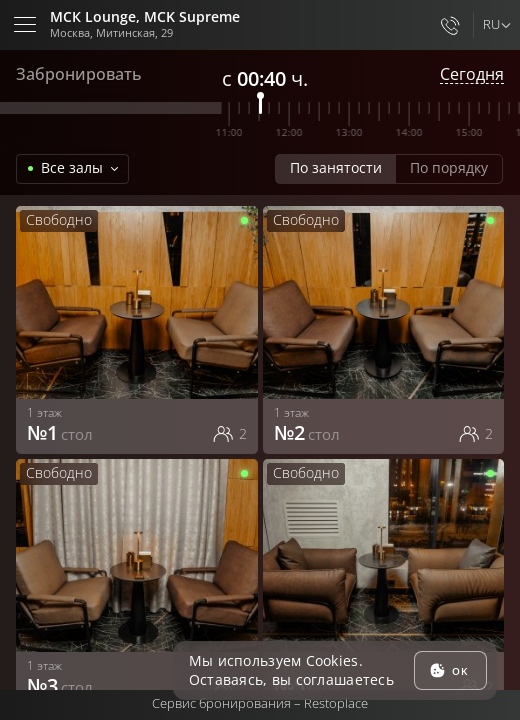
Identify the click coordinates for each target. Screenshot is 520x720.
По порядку (449, 167)
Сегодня (472, 74)
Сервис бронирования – (260, 703)
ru (490, 24)
